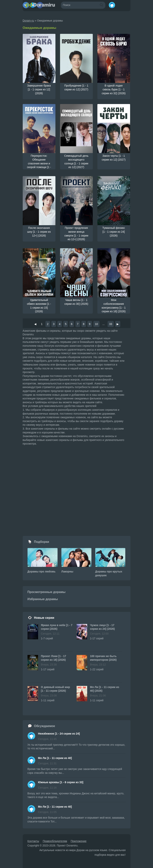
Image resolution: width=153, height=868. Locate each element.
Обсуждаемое (45, 726)
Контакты (33, 841)
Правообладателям (55, 841)
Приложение (79, 841)
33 (111, 324)
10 (96, 324)
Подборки (42, 542)
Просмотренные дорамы (47, 592)
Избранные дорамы (43, 599)
